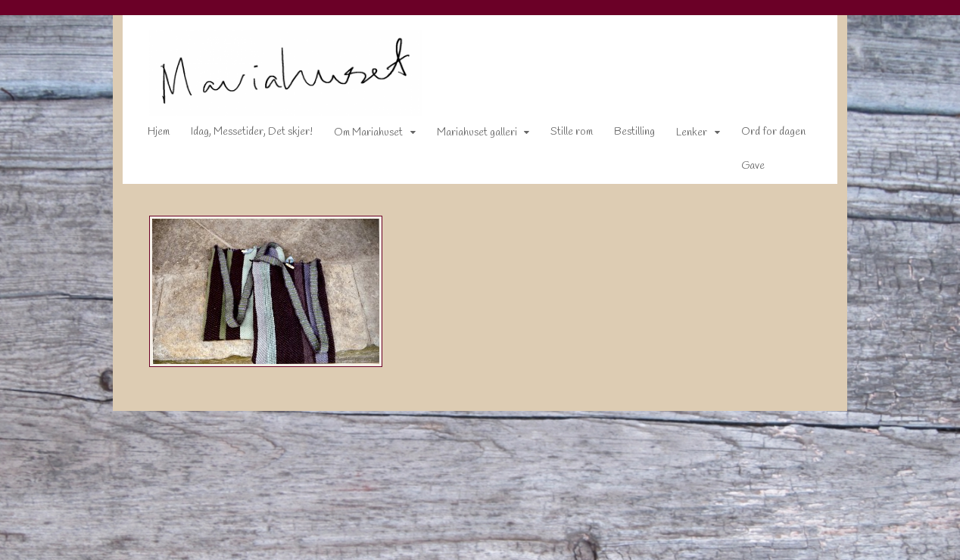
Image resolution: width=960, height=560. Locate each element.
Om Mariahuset (358, 136)
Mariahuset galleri (467, 136)
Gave (743, 169)
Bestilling (625, 135)
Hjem (149, 135)
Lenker (682, 136)
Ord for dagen (764, 135)
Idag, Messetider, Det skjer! (242, 135)
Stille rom (562, 135)
